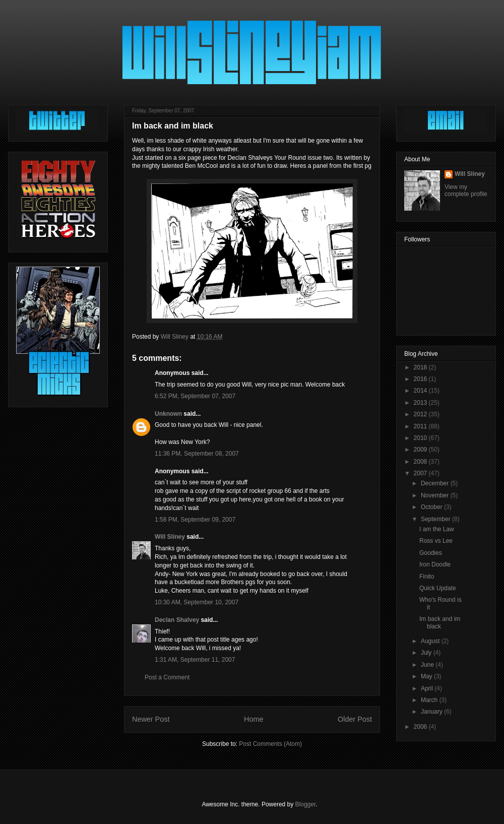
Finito (427, 577)
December (436, 483)
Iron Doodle (435, 564)
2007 (421, 473)
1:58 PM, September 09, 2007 (195, 520)
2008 (421, 462)
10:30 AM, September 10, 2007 (197, 602)
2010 (421, 438)
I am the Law (437, 529)
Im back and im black (440, 622)
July (427, 653)
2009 (421, 450)
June (428, 665)
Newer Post (151, 719)
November (436, 495)
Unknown (168, 414)
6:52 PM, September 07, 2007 (195, 396)
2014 (421, 391)
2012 (421, 414)
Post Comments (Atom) (270, 744)
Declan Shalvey (177, 620)
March (430, 700)
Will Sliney (170, 537)
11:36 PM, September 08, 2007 (197, 454)
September (436, 519)
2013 (421, 403)
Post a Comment (167, 677)
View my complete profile (466, 191)
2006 (421, 727)
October (432, 507)
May (427, 676)
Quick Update (438, 588)
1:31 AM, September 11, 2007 (195, 660)
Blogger (306, 804)
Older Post (355, 719)
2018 (421, 367)
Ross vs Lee (436, 541)
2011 (421, 426)
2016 (421, 379)
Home (254, 719)
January (432, 712)
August (431, 641)
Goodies (431, 553)
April (428, 688)
